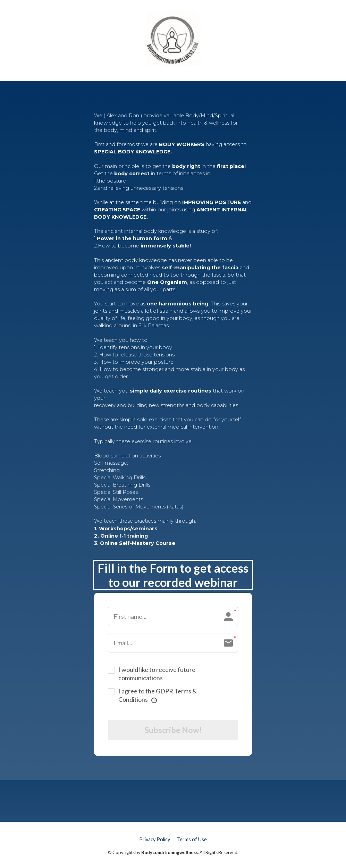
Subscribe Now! (173, 731)
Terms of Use (192, 841)
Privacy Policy (155, 841)
